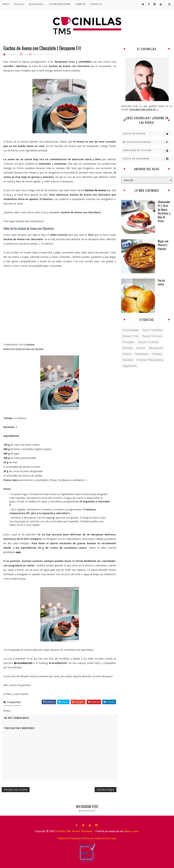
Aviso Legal (111, 838)
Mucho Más (37, 4)
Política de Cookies (93, 838)
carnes (141, 348)
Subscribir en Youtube (147, 150)
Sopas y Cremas (148, 342)
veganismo (130, 366)
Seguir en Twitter (147, 134)
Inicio (6, 4)
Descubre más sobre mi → (144, 109)
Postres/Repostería (60, 4)
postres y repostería (150, 360)
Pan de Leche (161, 282)
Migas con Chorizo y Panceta (163, 245)
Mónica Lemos (132, 831)
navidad (128, 360)
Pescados (128, 342)
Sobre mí (80, 4)
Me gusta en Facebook (147, 142)
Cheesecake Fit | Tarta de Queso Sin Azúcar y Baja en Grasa (164, 211)
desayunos (38, 54)
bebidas (128, 348)
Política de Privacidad (69, 838)
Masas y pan (131, 336)
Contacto (96, 4)
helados (157, 354)
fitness (49, 54)
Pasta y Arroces (152, 336)
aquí (18, 552)
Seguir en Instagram (147, 159)
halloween (142, 354)
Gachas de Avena (95, 190)
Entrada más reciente (16, 790)
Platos (19, 4)
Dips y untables (153, 330)
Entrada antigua (106, 790)
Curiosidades (131, 330)
